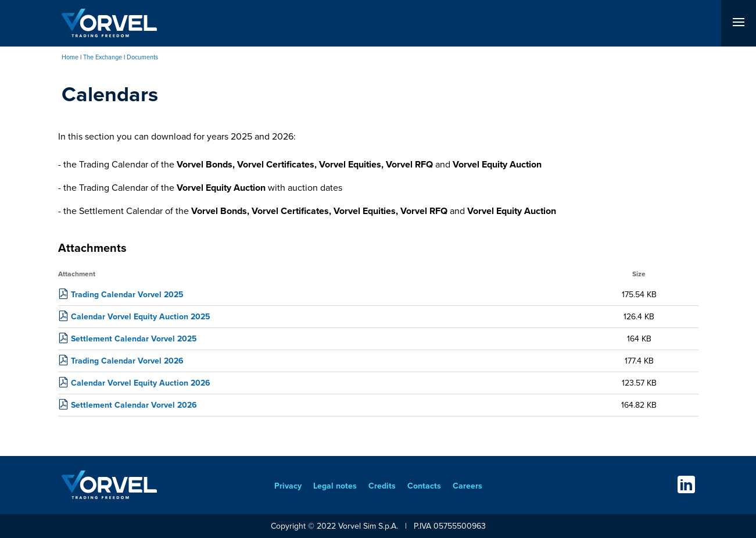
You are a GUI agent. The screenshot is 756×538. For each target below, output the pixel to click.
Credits (382, 486)
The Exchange (103, 57)
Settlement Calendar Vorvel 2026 (134, 405)
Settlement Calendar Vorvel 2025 (134, 339)
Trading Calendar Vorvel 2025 (127, 295)
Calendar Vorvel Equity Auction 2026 (141, 383)
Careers (467, 486)
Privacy (288, 486)
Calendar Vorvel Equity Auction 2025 (141, 317)
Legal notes (335, 486)
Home (70, 57)
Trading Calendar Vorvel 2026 (127, 361)
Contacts (424, 486)
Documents (142, 57)
